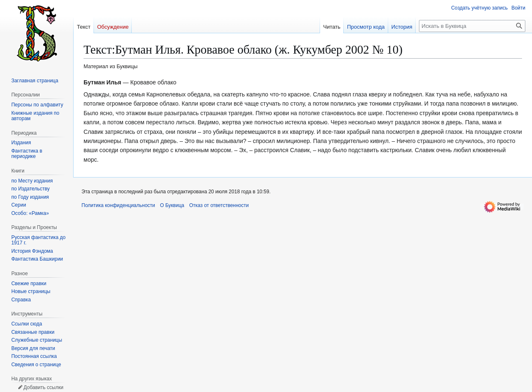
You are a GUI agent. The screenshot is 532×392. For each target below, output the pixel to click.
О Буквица (172, 205)
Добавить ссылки (43, 387)
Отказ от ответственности (219, 205)
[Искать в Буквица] (472, 26)
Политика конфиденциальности (118, 205)
